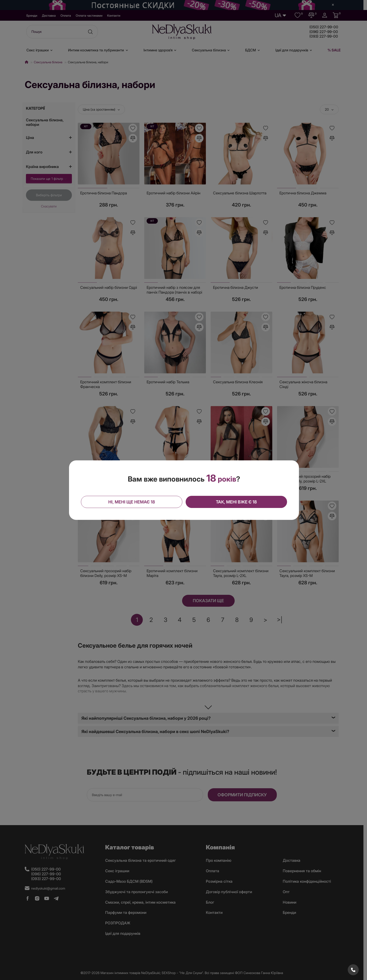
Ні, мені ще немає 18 (132, 502)
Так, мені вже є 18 (236, 502)
